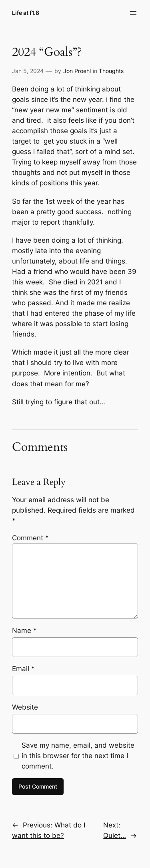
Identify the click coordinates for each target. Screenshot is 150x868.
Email (23, 669)
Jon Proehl (77, 71)
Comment (30, 538)
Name (24, 631)
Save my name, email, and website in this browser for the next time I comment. (78, 756)
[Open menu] (133, 13)
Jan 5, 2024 (28, 71)
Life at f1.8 (26, 13)
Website (25, 707)
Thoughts (111, 71)
